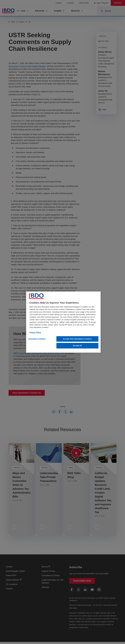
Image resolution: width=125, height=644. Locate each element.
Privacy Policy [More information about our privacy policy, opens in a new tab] (35, 332)
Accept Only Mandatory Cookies (77, 339)
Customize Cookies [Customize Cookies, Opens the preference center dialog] (37, 339)
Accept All (77, 346)
